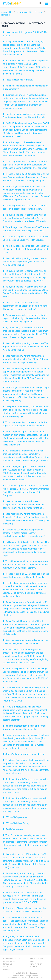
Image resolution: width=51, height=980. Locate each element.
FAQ (32, 961)
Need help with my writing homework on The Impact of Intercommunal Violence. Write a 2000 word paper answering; (26, 347)
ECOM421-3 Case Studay (17, 823)
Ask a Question (36, 959)
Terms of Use (35, 967)
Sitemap (6, 969)
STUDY (12, 3)
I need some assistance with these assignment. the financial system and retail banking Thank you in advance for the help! (23, 505)
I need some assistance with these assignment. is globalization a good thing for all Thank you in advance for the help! (26, 306)
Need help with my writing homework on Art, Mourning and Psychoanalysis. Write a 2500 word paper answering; (25, 262)
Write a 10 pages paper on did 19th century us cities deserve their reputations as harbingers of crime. (26, 249)
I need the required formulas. (19, 80)
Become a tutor (9, 961)
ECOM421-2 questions (16, 817)
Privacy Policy (36, 964)
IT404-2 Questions (14, 829)
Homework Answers (11, 959)
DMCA (5, 967)
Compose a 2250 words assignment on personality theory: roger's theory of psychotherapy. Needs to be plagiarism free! (24, 533)
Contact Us (7, 964)
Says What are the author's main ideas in (25, 754)
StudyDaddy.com (32, 973)
